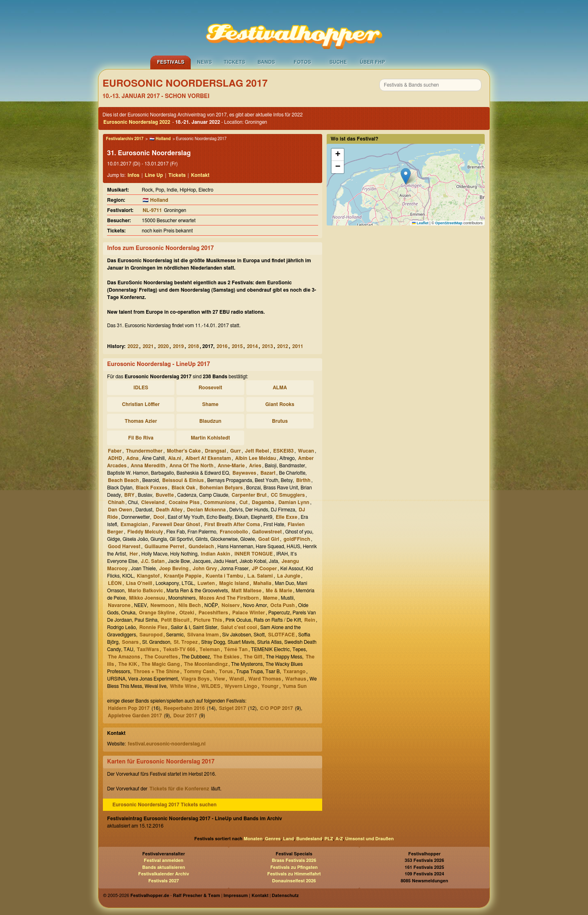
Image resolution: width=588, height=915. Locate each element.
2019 (178, 346)
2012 (283, 346)
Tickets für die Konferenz (179, 789)
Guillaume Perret (164, 547)
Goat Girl (269, 539)
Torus (226, 672)
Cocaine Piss (184, 502)
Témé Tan (236, 649)
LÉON (115, 583)
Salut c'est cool (239, 627)
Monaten (253, 839)
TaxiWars (148, 649)
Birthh (303, 480)
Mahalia (262, 583)
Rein (310, 620)
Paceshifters (213, 613)
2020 (163, 346)
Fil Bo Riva (141, 438)
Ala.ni (175, 458)
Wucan (306, 451)
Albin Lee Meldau (256, 458)
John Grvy (205, 569)
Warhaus (296, 679)
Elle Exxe (286, 517)
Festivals (170, 62)
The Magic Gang (160, 664)
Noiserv (231, 605)
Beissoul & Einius (183, 480)
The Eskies (226, 657)
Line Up (154, 175)
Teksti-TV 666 (179, 649)
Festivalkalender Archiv (163, 874)
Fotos (302, 62)
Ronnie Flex (153, 627)
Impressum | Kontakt (246, 896)
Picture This (208, 620)
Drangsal (216, 451)
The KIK (128, 664)
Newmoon (162, 605)
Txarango (294, 672)
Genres (273, 839)
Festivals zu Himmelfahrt (294, 874)
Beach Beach (123, 480)
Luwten (206, 583)
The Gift (253, 657)
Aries (255, 466)
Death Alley (169, 510)
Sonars (130, 642)
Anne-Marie (231, 466)
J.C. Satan (153, 561)
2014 (253, 346)
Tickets (235, 62)
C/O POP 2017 (276, 708)
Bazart (268, 473)
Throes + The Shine (157, 672)
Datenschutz (285, 896)
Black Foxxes (152, 488)
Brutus (280, 421)
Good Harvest (124, 547)
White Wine (183, 686)
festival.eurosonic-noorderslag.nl (167, 744)
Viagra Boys (195, 679)
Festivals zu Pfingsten (294, 867)
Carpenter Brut (249, 495)
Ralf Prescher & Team (197, 896)
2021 (148, 346)
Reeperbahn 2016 (184, 708)
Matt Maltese (247, 591)
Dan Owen (120, 510)
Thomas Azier (141, 421)
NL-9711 (152, 210)
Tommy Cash (199, 672)
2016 (222, 346)
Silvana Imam (203, 635)
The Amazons (124, 657)
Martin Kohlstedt (210, 438)
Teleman (210, 649)
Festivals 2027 (164, 881)
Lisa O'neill (139, 583)
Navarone (119, 605)
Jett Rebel (257, 451)
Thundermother (144, 451)
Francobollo (234, 532)
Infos (133, 175)
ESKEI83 (283, 451)
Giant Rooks (280, 404)
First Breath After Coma (232, 524)
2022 (133, 346)
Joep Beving (174, 569)
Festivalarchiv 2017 (125, 139)
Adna (132, 458)
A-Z (339, 839)
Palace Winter (249, 613)
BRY (129, 495)
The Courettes (161, 657)
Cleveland (153, 502)
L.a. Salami (260, 576)
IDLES (141, 388)
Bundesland (309, 839)
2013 (268, 346)
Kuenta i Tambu (224, 576)
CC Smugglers (288, 495)
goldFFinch (297, 539)
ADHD (115, 458)
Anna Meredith (148, 466)
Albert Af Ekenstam (208, 458)
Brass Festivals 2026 (294, 860)
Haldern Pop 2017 (129, 708)
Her (134, 554)
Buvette (165, 495)
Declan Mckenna (206, 510)
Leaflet (420, 223)
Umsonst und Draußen (369, 839)
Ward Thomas (265, 679)
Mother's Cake (184, 451)
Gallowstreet (267, 532)
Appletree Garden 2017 (135, 716)
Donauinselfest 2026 (294, 881)
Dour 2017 (185, 716)
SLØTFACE (282, 635)
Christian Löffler (141, 404)
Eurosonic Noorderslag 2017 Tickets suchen (164, 805)
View (219, 679)
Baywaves (244, 473)
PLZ (329, 839)
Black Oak (183, 488)
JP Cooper (264, 569)
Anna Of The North (192, 466)
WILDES (211, 686)
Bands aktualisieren (164, 867)
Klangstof (148, 576)
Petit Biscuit (175, 620)
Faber (115, 451)
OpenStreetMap (449, 223)
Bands (266, 62)
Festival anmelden (164, 860)
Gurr (236, 451)
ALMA (280, 388)
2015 (237, 346)
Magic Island (234, 583)
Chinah (116, 502)
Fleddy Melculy (145, 532)
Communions (219, 502)
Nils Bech (190, 605)
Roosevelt (210, 388)
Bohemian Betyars (221, 488)
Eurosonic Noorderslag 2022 (137, 122)
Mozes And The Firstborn (229, 598)
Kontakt (200, 175)
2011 (298, 346)
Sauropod (151, 635)
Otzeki (187, 613)
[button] (406, 176)
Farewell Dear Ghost (176, 524)
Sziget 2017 (232, 708)
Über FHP (372, 62)
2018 (194, 346)
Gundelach (201, 547)
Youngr (270, 686)
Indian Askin (216, 554)
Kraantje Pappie (183, 576)
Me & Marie (279, 591)
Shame (210, 404)
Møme (270, 598)
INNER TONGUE (254, 554)
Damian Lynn (294, 502)
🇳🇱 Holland (160, 139)
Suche (338, 62)
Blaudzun (210, 421)
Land (288, 839)
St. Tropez (186, 642)
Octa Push (283, 605)
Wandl (236, 679)
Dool (159, 517)
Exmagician (134, 524)
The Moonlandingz (206, 664)
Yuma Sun (295, 686)
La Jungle (289, 576)
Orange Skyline (157, 613)
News (204, 62)
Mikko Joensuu (147, 598)
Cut (243, 502)
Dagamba (263, 502)
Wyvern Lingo (241, 686)
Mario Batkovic (145, 591)
